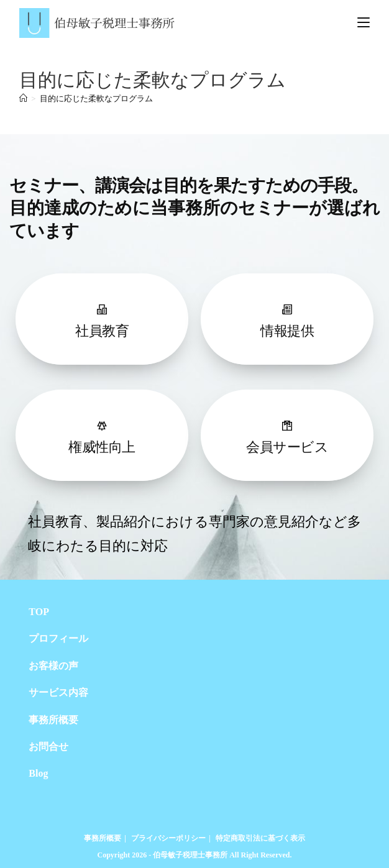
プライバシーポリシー (168, 838)
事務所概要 (53, 720)
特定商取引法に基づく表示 (260, 838)
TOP (39, 612)
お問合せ (48, 747)
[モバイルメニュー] (364, 23)
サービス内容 (58, 692)
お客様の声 (53, 666)
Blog (38, 773)
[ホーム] (23, 98)
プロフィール (58, 638)
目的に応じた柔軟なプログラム (96, 98)
